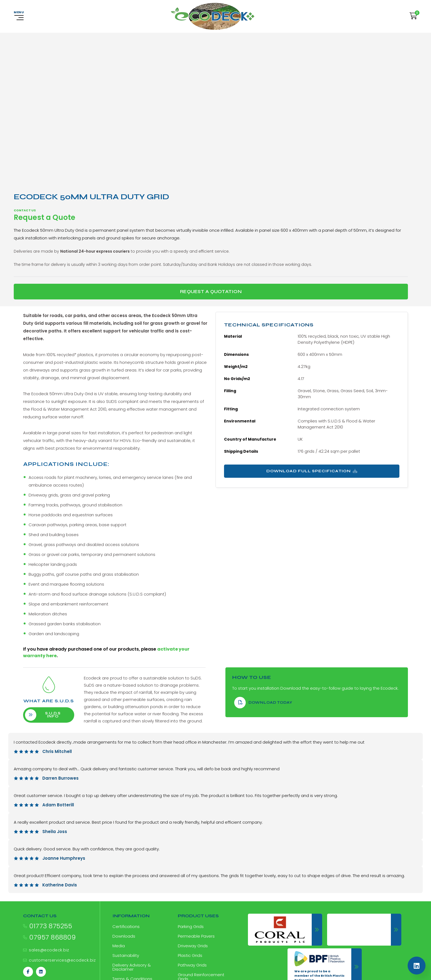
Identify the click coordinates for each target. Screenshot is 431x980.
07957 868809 (52, 937)
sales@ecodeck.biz (49, 950)
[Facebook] (28, 972)
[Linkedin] (41, 972)
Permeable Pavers (196, 936)
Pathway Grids (192, 965)
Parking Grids (191, 926)
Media (119, 946)
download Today (263, 703)
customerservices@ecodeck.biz (62, 960)
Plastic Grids (190, 955)
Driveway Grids (193, 946)
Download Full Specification (312, 471)
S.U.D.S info (48, 715)
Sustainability (126, 955)
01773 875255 (51, 926)
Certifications (126, 926)
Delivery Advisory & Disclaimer (132, 967)
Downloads (124, 936)
